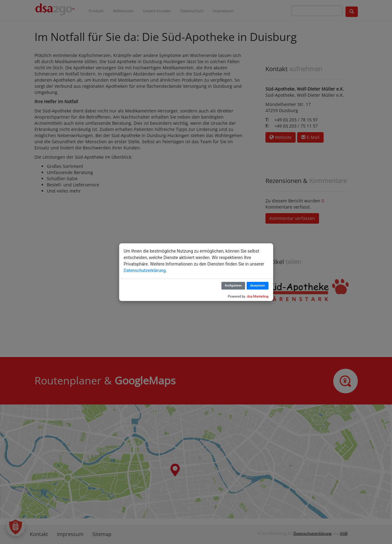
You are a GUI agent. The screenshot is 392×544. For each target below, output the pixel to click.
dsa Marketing (258, 296)
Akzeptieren (257, 286)
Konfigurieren (233, 286)
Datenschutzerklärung (145, 270)
